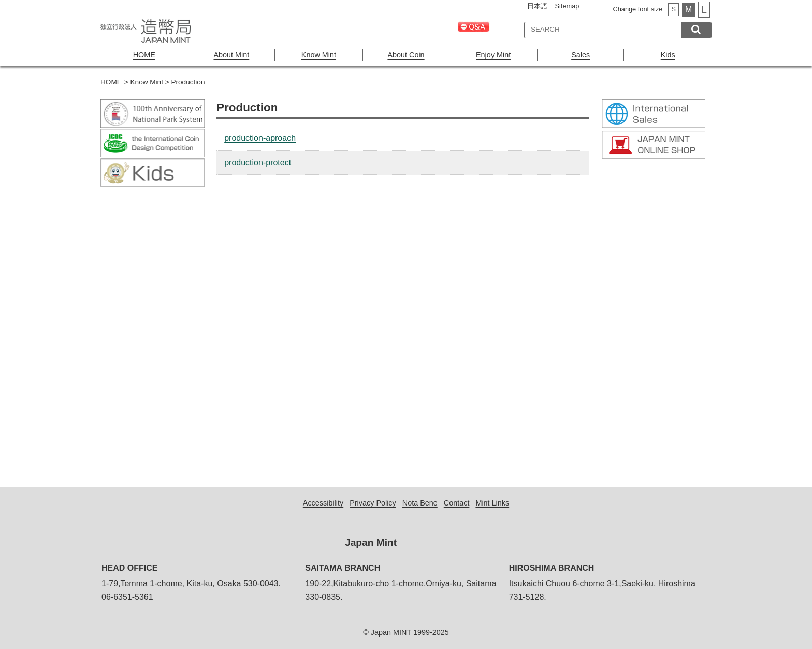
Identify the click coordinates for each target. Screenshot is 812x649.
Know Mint (319, 55)
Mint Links (492, 503)
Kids (668, 55)
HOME (144, 55)
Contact (457, 503)
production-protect (258, 162)
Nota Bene (420, 503)
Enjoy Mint (493, 55)
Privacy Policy (373, 503)
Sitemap (567, 6)
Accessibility (323, 503)
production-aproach (260, 138)
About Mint (231, 55)
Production (188, 82)
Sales (581, 55)
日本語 (537, 6)
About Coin (406, 55)
